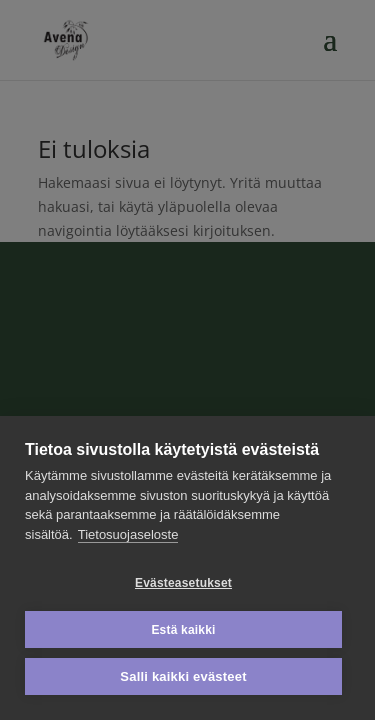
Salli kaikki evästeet (183, 676)
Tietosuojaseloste (128, 534)
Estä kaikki (183, 630)
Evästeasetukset (183, 583)
